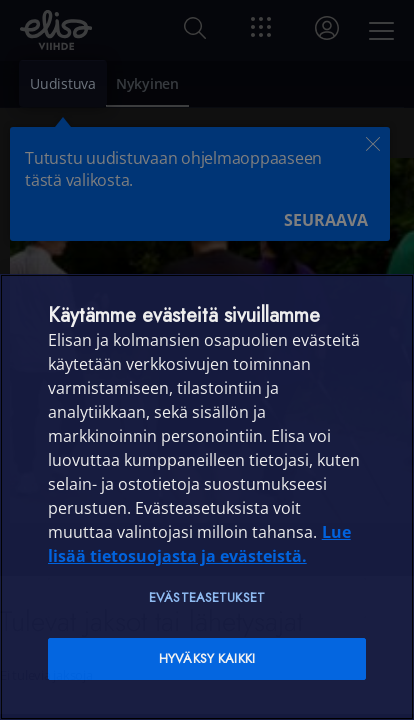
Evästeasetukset (207, 597)
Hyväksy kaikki (207, 658)
